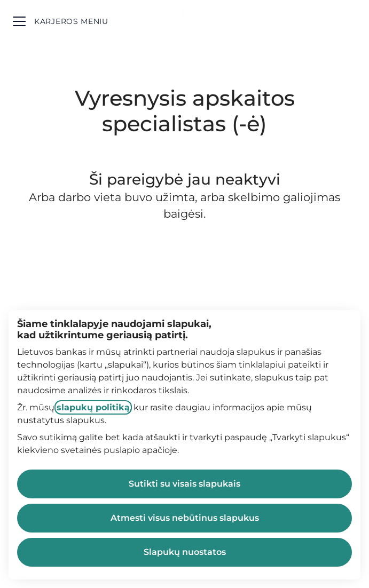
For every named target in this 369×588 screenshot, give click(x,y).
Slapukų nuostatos (185, 552)
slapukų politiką (93, 407)
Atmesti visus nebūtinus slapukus (185, 518)
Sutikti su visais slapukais (185, 484)
